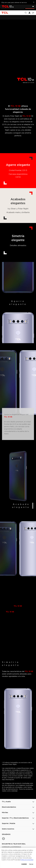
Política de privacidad (27, 860)
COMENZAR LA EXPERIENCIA (11, 847)
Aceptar (24, 864)
